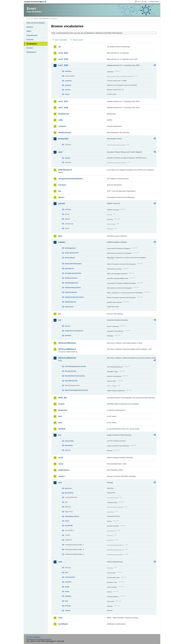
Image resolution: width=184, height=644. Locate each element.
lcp (60, 435)
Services (30, 48)
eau (66, 502)
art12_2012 (63, 53)
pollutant (68, 335)
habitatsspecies (71, 302)
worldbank (63, 624)
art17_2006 (63, 65)
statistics (68, 596)
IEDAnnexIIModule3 (67, 349)
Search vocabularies (61, 40)
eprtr (61, 152)
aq (59, 47)
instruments (69, 307)
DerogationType (71, 371)
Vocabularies (32, 44)
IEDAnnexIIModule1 (67, 343)
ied (60, 320)
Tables (29, 31)
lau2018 (62, 429)
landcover (63, 410)
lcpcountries (69, 441)
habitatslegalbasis (71, 283)
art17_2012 (63, 101)
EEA (36, 2)
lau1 (60, 416)
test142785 (69, 526)
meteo (67, 591)
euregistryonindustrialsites (71, 179)
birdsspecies (70, 268)
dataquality (63, 139)
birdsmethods (70, 258)
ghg (60, 236)
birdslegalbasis (70, 248)
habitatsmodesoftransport (74, 297)
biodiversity (64, 114)
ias (60, 314)
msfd (61, 458)
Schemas (30, 39)
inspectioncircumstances (74, 331)
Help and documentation (36, 23)
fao (60, 191)
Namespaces (31, 52)
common (62, 126)
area (66, 572)
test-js (67, 521)
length (67, 587)
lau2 (60, 423)
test (60, 483)
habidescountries (71, 278)
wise (60, 618)
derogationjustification (73, 273)
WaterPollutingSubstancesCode (76, 390)
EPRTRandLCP (65, 170)
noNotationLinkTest (72, 516)
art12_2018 (63, 59)
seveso (62, 476)
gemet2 (62, 203)
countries (68, 81)
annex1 (68, 326)
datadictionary (65, 133)
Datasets (30, 27)
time (66, 601)
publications (64, 470)
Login (139, 2)
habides (62, 242)
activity (68, 158)
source (67, 219)
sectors (68, 450)
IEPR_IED (63, 398)
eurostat (62, 185)
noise (61, 464)
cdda (61, 120)
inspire (61, 404)
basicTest (68, 488)
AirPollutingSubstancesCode (75, 366)
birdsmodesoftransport (73, 264)
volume (68, 610)
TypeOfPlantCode (71, 381)
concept (68, 209)
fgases (61, 197)
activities (68, 71)
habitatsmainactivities (73, 288)
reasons (68, 90)
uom (60, 562)
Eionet (36, 18)
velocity (68, 606)
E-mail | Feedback (33, 637)
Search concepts (78, 40)
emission (68, 582)
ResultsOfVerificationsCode (75, 376)
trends (67, 94)
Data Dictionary (44, 18)
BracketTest (69, 493)
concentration (70, 577)
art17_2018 (63, 108)
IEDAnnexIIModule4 (67, 358)
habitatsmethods (71, 292)
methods (68, 85)
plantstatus (69, 445)
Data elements (32, 35)
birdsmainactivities (72, 253)
